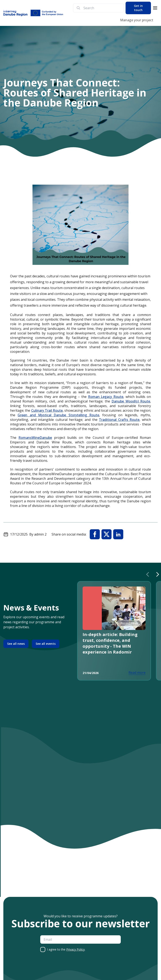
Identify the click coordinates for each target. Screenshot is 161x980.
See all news (16, 644)
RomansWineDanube (35, 438)
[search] (102, 8)
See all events (46, 644)
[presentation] (72, 967)
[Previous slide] (148, 574)
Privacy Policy (75, 949)
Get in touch (138, 8)
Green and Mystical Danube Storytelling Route (58, 415)
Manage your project (137, 20)
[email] (80, 939)
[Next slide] (158, 574)
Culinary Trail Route (47, 410)
